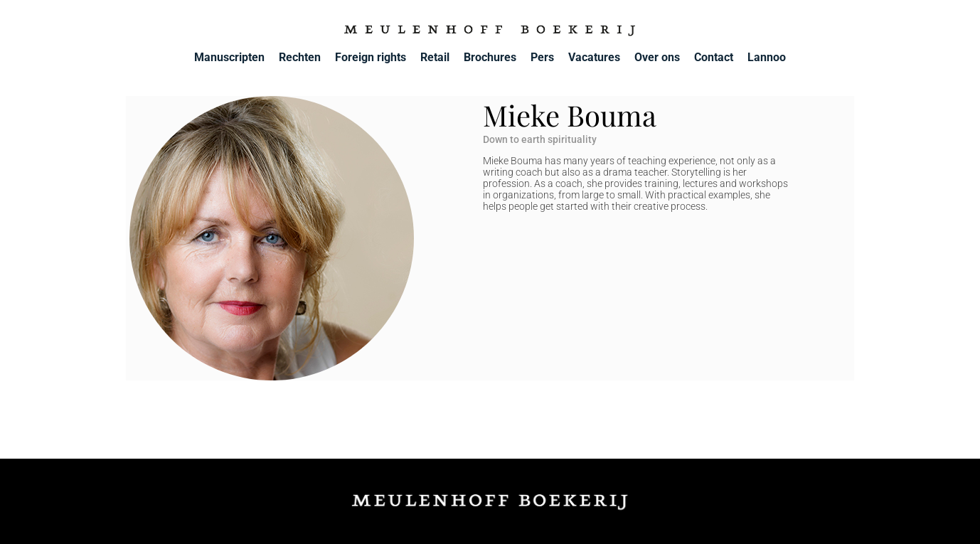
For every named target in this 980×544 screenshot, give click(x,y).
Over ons (657, 57)
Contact (714, 57)
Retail (435, 57)
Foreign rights (371, 57)
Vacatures (594, 57)
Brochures (490, 57)
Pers (542, 57)
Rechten (300, 57)
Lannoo (767, 57)
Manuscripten (229, 57)
